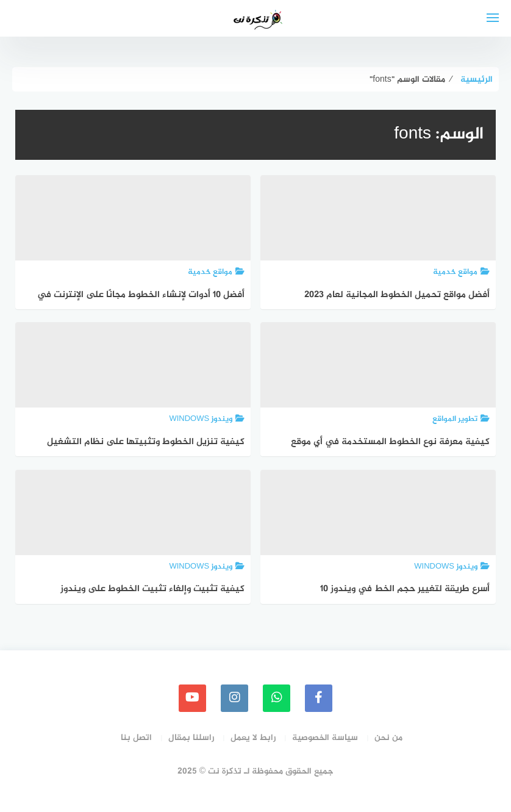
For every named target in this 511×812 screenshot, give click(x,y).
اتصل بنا (136, 738)
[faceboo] (319, 698)
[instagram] (234, 698)
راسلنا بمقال (191, 738)
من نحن (388, 738)
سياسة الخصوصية (325, 738)
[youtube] (192, 698)
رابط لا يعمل (253, 738)
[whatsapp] (277, 698)
